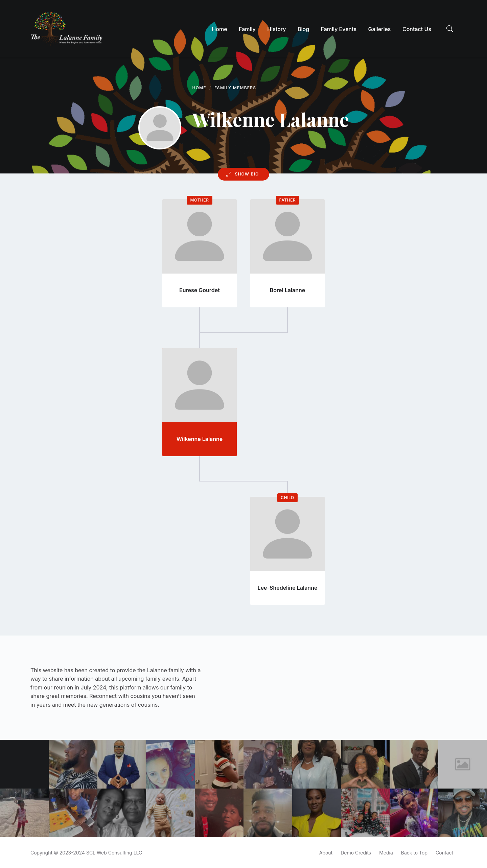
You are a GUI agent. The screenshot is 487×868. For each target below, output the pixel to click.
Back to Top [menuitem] (414, 853)
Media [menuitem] (386, 853)
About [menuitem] (326, 853)
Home (199, 88)
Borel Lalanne (288, 290)
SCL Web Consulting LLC (114, 853)
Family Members (235, 88)
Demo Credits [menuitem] (356, 853)
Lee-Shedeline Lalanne (288, 588)
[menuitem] (219, 29)
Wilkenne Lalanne (200, 439)
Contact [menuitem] (444, 853)
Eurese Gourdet (200, 290)
